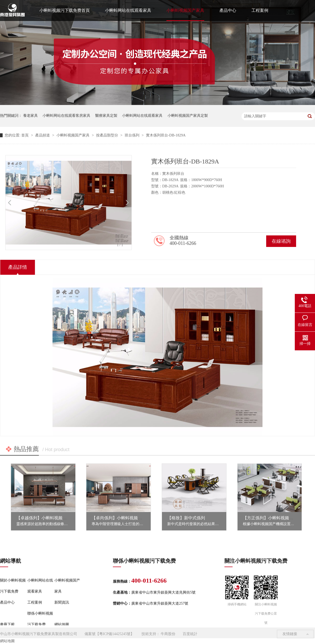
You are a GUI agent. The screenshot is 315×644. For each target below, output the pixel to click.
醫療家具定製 (106, 116)
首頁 (25, 135)
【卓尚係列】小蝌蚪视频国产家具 (123, 518)
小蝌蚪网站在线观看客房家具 (66, 116)
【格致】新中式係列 (186, 518)
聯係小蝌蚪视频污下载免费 (40, 619)
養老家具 (30, 116)
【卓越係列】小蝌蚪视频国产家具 (48, 518)
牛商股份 (168, 634)
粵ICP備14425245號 (115, 634)
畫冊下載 (7, 624)
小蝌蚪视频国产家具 (185, 10)
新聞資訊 (62, 602)
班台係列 (133, 135)
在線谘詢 (281, 241)
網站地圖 (62, 624)
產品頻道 (43, 135)
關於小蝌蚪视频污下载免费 (13, 586)
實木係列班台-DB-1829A (166, 135)
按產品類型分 (108, 135)
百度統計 (190, 634)
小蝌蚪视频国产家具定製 (188, 116)
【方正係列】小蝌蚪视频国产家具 (274, 518)
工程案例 (260, 10)
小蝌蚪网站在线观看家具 (128, 10)
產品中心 (228, 10)
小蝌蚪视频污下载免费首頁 (65, 10)
